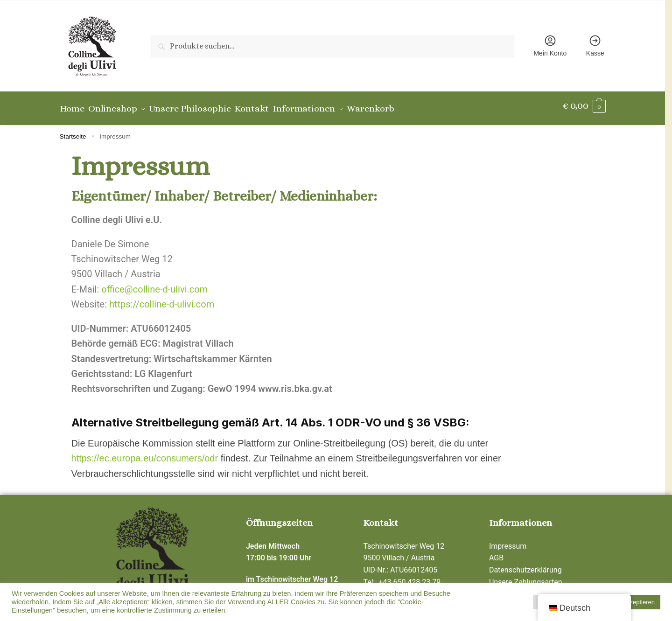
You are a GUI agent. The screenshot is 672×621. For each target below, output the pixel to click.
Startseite (73, 131)
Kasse (595, 45)
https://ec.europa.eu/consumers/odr (145, 453)
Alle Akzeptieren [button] (633, 602)
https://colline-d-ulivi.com (162, 299)
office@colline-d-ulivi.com (154, 284)
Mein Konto (550, 45)
